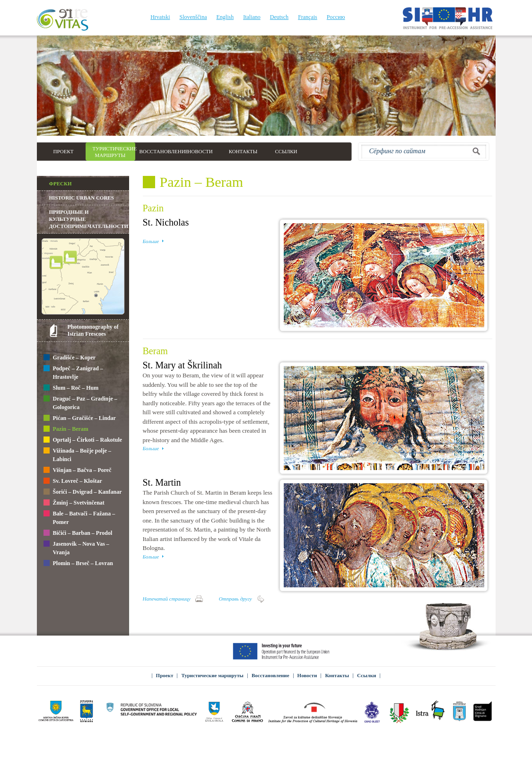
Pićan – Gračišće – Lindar (80, 419)
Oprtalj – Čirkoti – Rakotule (83, 440)
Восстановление (270, 675)
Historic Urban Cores (82, 198)
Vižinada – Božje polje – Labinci (78, 455)
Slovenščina (193, 17)
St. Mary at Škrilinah (183, 365)
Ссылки (366, 675)
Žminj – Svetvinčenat (74, 503)
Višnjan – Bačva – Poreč (78, 471)
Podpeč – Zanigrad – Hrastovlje (73, 373)
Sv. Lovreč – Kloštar (73, 481)
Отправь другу (235, 599)
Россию (336, 17)
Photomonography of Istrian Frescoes (93, 330)
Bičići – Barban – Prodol (78, 533)
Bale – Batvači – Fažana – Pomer (79, 518)
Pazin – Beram (66, 429)
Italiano (252, 17)
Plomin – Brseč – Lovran (78, 564)
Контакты (337, 675)
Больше (151, 241)
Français (308, 17)
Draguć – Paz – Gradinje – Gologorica (80, 403)
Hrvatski (160, 17)
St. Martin (162, 482)
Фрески (61, 183)
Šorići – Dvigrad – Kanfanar (83, 492)
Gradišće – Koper (70, 358)
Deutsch (279, 17)
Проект (165, 675)
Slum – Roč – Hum (71, 388)
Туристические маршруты (212, 675)
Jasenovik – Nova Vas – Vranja (76, 548)
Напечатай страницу (167, 599)
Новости (307, 675)
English (225, 17)
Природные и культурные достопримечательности (89, 219)
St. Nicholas (166, 222)
